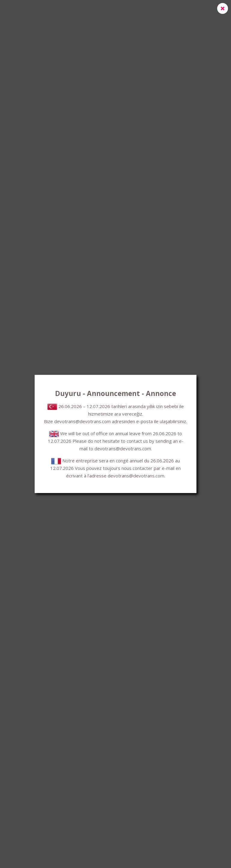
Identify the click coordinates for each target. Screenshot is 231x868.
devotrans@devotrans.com (82, 421)
